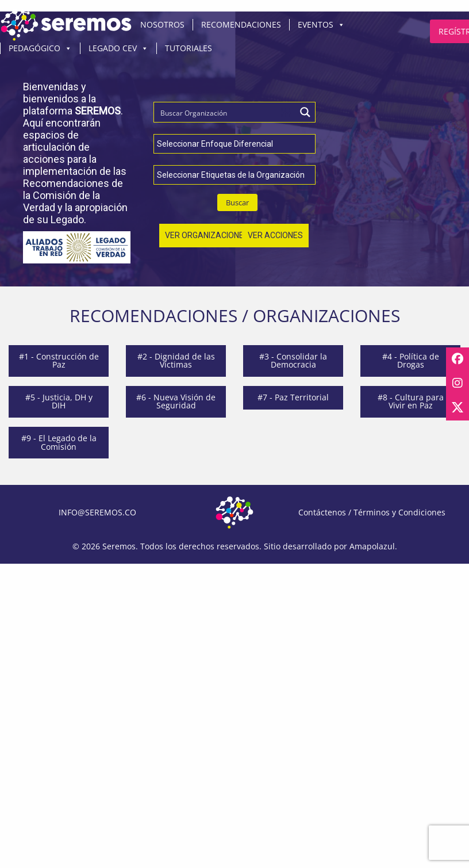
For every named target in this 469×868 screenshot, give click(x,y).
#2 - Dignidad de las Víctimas (176, 360)
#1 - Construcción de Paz (59, 360)
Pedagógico (40, 48)
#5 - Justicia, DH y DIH (59, 401)
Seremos (119, 546)
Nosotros (162, 24)
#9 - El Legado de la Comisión (59, 442)
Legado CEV (118, 48)
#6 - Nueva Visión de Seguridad (176, 401)
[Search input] (215, 112)
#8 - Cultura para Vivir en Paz (411, 401)
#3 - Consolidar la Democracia (293, 360)
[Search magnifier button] (305, 112)
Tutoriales (189, 48)
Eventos (321, 25)
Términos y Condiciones (399, 512)
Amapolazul (372, 546)
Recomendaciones (241, 24)
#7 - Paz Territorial (293, 397)
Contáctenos (322, 512)
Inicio (66, 25)
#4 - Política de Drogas (411, 360)
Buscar (237, 202)
